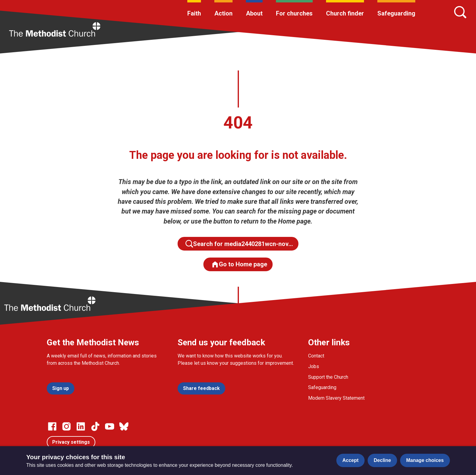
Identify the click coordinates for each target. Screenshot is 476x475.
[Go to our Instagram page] (66, 426)
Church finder (345, 13)
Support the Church (328, 377)
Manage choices (425, 460)
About (254, 13)
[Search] (460, 12)
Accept (350, 460)
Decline (382, 460)
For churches (294, 13)
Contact (316, 356)
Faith (194, 13)
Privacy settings (71, 442)
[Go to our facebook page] (52, 426)
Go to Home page (239, 264)
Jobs (314, 366)
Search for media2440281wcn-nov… (239, 244)
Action (223, 13)
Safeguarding (396, 13)
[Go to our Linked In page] (81, 426)
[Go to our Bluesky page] (124, 426)
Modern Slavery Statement (336, 398)
